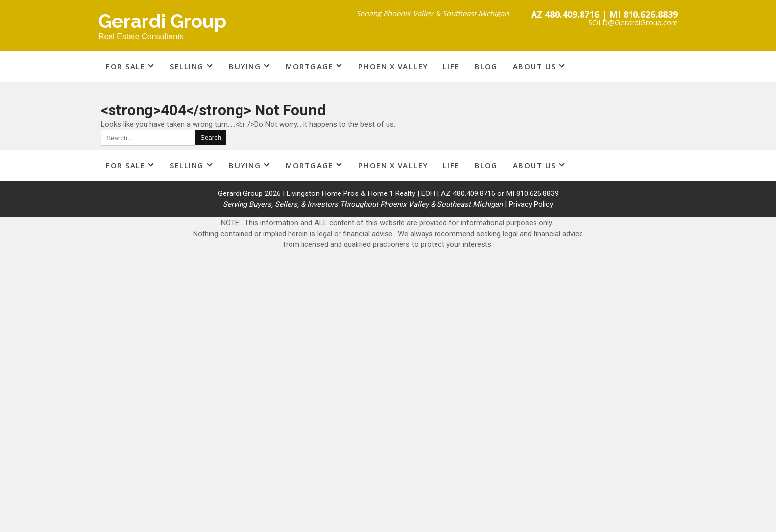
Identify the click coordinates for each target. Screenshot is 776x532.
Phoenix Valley (393, 66)
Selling (187, 66)
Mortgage (309, 66)
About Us (534, 66)
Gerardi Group (162, 21)
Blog (486, 66)
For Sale (125, 66)
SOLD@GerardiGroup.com (633, 22)
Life (451, 66)
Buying (245, 66)
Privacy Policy (531, 204)
